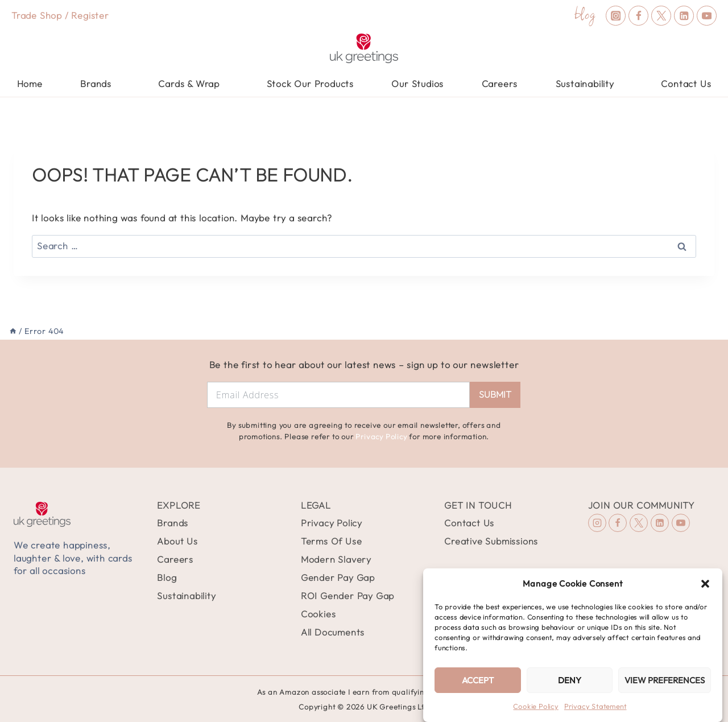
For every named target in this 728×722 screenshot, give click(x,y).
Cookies (318, 614)
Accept (478, 680)
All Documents (333, 632)
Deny (570, 680)
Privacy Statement (595, 706)
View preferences (665, 680)
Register (90, 15)
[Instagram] (616, 16)
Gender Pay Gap (338, 577)
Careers (500, 84)
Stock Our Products (310, 84)
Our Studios (417, 84)
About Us (177, 541)
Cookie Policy (535, 706)
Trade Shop (37, 15)
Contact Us (686, 84)
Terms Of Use (332, 541)
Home (30, 84)
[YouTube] (707, 16)
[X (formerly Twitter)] (661, 16)
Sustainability (186, 596)
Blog (167, 577)
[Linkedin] (684, 16)
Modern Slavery (336, 559)
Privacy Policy (381, 436)
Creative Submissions (491, 541)
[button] (705, 584)
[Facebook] (638, 16)
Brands (173, 523)
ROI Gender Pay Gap (348, 596)
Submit (495, 394)
